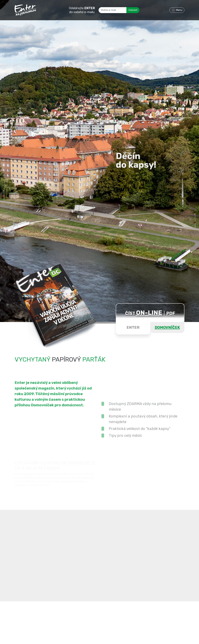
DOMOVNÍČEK (167, 327)
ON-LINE (149, 313)
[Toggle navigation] (177, 10)
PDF (171, 313)
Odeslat (133, 10)
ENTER (133, 327)
